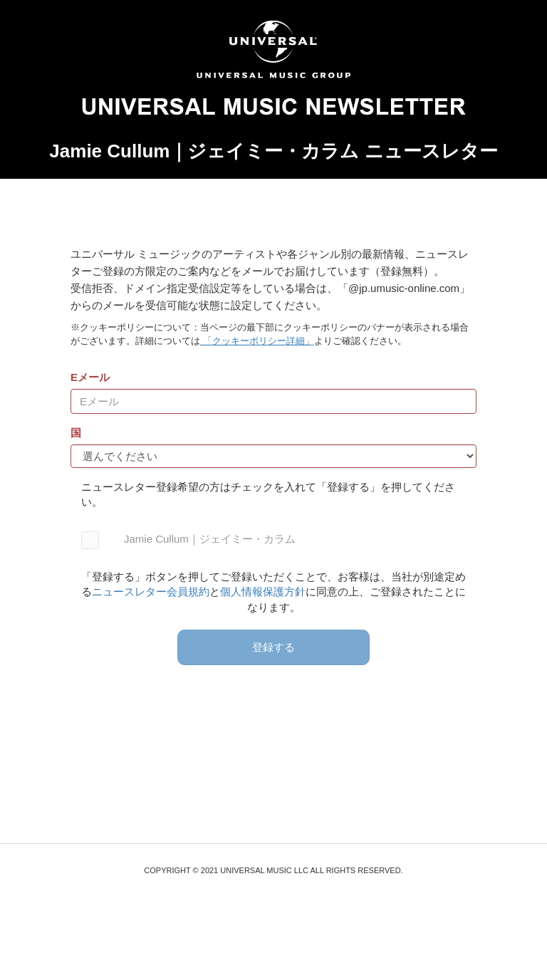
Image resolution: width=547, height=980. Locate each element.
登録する (273, 647)
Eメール (90, 377)
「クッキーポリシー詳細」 (257, 341)
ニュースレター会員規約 (151, 591)
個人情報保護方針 (263, 591)
